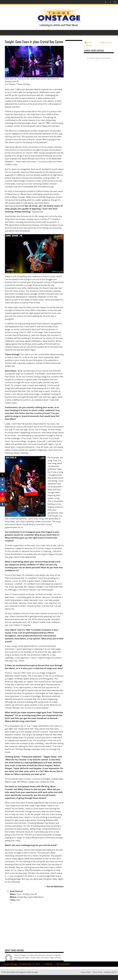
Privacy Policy (86, 972)
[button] (59, 32)
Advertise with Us (110, 972)
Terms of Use (98, 972)
